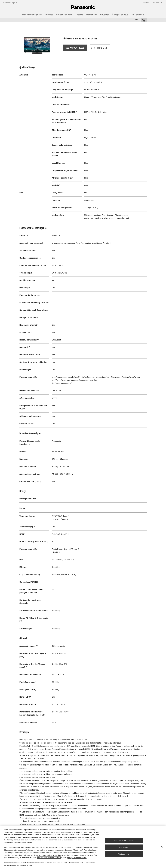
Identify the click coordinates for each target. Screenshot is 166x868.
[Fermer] (162, 847)
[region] (83, 847)
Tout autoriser (124, 854)
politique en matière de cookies (49, 858)
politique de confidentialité (77, 858)
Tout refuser (124, 847)
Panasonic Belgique (10, 3)
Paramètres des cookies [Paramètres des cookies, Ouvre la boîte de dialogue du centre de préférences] (124, 841)
